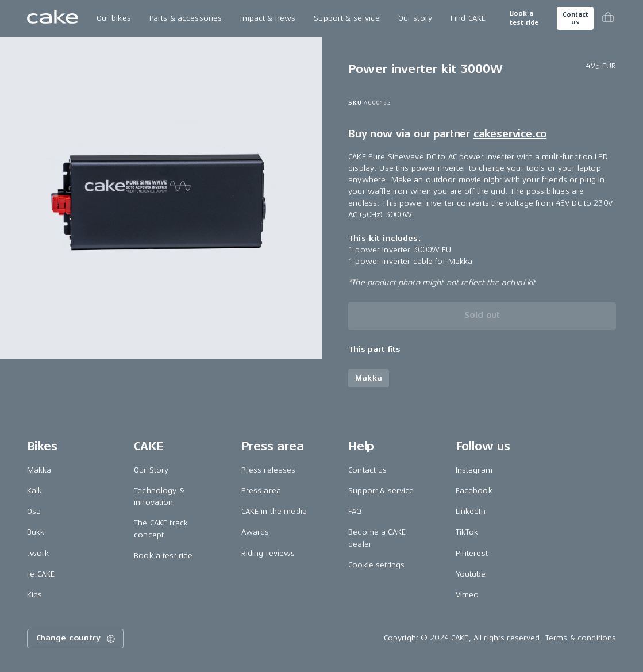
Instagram (474, 470)
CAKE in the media (274, 511)
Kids (35, 595)
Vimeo (467, 595)
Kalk (35, 491)
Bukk (36, 532)
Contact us (575, 18)
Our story (415, 18)
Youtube (471, 574)
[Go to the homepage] (53, 18)
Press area (261, 491)
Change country (76, 639)
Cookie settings (376, 565)
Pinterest (472, 553)
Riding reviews (268, 553)
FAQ (355, 511)
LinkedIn (471, 511)
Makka (39, 470)
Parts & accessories (186, 18)
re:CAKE (41, 574)
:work (38, 553)
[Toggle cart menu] (608, 18)
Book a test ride (524, 18)
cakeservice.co (510, 134)
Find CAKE (468, 18)
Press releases (269, 470)
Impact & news (268, 18)
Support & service (346, 18)
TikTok (467, 532)
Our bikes (114, 18)
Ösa (34, 511)
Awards (255, 532)
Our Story (151, 470)
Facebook (474, 491)
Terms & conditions (581, 638)
